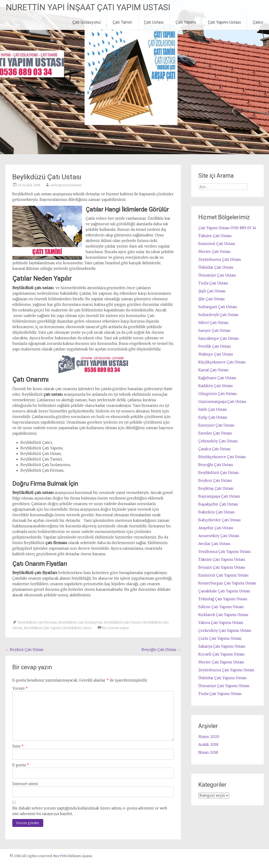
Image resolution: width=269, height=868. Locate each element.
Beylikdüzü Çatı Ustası (219, 473)
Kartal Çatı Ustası (213, 370)
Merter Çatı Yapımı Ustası (221, 662)
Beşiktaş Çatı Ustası (216, 488)
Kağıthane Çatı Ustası (217, 378)
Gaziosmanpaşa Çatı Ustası (222, 401)
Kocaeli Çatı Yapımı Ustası (221, 654)
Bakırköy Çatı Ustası (216, 512)
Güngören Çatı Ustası (218, 394)
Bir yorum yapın (115, 628)
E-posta (21, 765)
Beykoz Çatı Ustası (24, 649)
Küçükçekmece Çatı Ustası (222, 362)
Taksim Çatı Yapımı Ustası (222, 559)
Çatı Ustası (154, 22)
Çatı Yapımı (186, 22)
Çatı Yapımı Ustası (224, 22)
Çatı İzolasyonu (86, 22)
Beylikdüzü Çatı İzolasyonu (81, 622)
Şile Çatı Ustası (211, 299)
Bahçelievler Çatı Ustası (219, 520)
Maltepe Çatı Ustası (216, 354)
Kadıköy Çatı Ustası (216, 386)
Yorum (20, 688)
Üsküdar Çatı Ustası (216, 267)
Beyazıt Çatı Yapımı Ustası (222, 567)
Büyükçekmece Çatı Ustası (222, 457)
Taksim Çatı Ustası (215, 236)
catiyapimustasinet (66, 185)
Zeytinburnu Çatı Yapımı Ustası (226, 670)
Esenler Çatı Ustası (215, 433)
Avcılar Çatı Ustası (214, 544)
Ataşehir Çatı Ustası (216, 528)
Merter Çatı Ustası (214, 251)
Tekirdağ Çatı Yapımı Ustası (223, 599)
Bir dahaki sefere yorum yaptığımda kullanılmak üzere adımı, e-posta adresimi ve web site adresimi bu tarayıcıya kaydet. (90, 811)
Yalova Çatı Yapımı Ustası (221, 623)
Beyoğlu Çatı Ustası (161, 649)
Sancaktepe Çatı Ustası (219, 338)
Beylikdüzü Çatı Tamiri (123, 622)
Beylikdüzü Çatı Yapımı (43, 628)
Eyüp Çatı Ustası (213, 417)
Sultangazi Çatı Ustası (218, 307)
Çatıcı (258, 22)
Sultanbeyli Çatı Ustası (218, 315)
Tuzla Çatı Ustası (213, 283)
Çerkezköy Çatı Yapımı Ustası (225, 630)
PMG (64, 856)
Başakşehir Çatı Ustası (218, 504)
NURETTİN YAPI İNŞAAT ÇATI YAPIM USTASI (88, 7)
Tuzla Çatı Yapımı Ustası (220, 694)
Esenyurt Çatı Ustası (216, 425)
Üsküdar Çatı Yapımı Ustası (223, 678)
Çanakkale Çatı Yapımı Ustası (224, 591)
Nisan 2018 (208, 752)
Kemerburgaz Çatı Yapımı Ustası (227, 583)
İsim (18, 746)
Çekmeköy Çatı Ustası (218, 441)
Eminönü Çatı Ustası (217, 244)
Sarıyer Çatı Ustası (214, 330)
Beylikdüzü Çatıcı (77, 628)
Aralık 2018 (208, 744)
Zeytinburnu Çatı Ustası (220, 259)
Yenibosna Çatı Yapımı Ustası (224, 551)
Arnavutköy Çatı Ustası (219, 536)
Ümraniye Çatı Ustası (217, 275)
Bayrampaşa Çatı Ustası (219, 496)
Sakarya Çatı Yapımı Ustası (222, 646)
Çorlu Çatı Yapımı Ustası (220, 638)
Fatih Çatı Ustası (213, 409)
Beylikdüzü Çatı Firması (38, 622)
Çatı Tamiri (122, 22)
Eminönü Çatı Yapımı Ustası (223, 575)
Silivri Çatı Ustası (213, 323)
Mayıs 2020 (209, 737)
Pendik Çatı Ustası (215, 346)
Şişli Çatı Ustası (212, 291)
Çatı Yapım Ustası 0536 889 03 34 (227, 228)
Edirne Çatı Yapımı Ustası (221, 607)
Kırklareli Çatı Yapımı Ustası (223, 615)
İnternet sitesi (25, 784)
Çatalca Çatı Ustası (214, 449)
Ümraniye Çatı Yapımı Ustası (224, 686)
